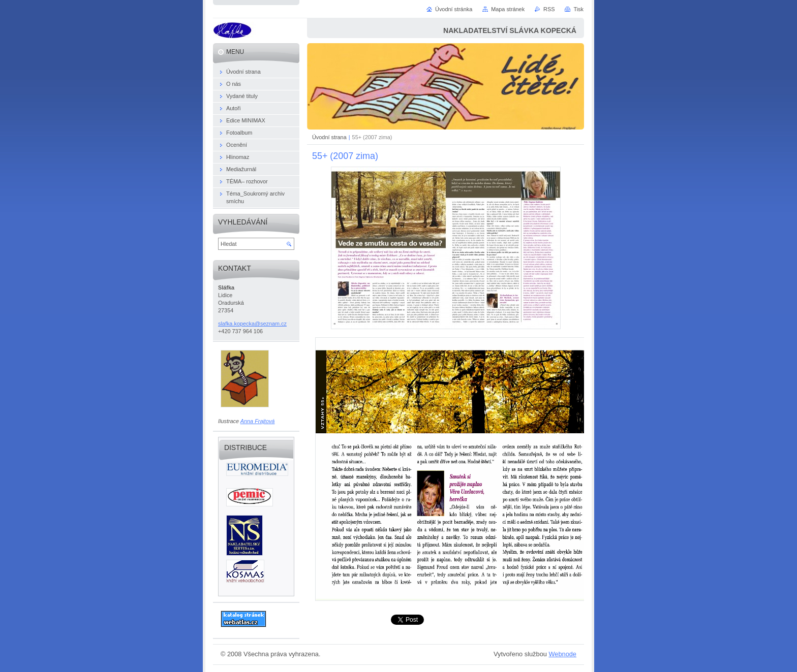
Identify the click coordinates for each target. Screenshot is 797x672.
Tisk (578, 9)
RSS (549, 9)
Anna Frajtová (258, 421)
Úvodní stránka (454, 9)
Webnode (562, 654)
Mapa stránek (508, 9)
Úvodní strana (329, 137)
